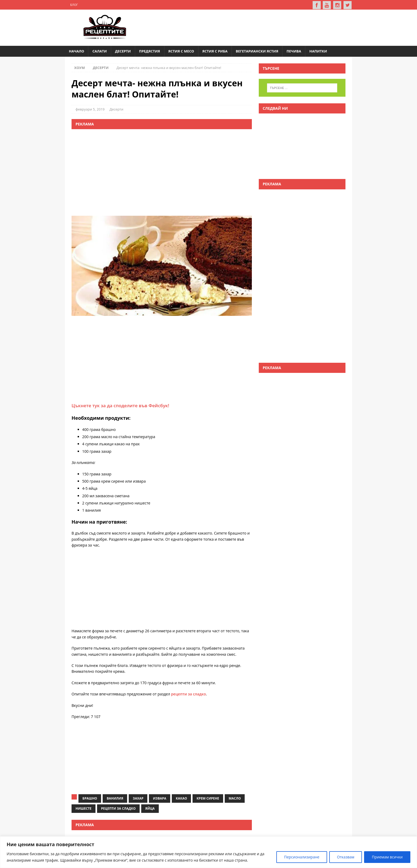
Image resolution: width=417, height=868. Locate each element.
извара (160, 798)
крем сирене (208, 798)
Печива (294, 51)
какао (181, 798)
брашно (90, 798)
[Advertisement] (250, 27)
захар (138, 798)
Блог (74, 5)
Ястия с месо (181, 51)
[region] (208, 852)
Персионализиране (302, 857)
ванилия (115, 798)
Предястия (150, 51)
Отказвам (346, 857)
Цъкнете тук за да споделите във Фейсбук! (120, 405)
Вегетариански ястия (257, 51)
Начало (76, 51)
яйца (150, 808)
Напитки (318, 51)
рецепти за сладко (188, 694)
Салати (99, 51)
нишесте (84, 808)
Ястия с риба (215, 51)
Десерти (123, 51)
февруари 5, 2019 (90, 109)
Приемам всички (387, 857)
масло (235, 798)
